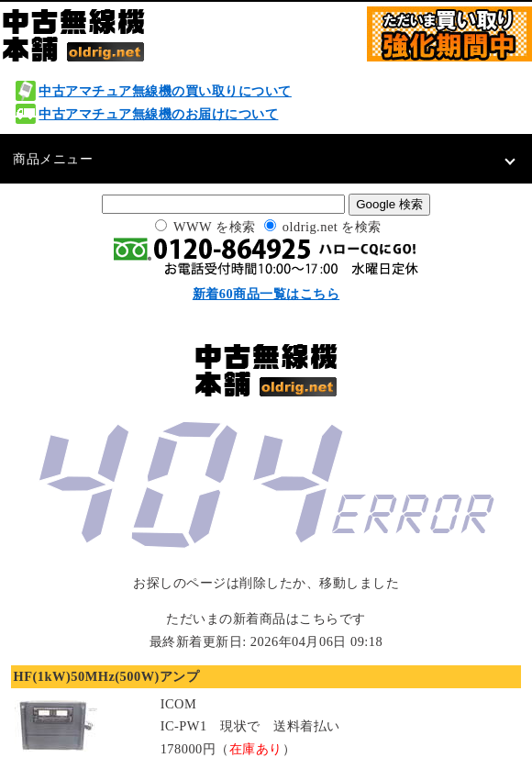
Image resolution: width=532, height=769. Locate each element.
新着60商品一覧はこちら (266, 294)
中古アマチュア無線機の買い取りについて (165, 91)
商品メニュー (53, 159)
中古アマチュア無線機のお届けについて (158, 114)
